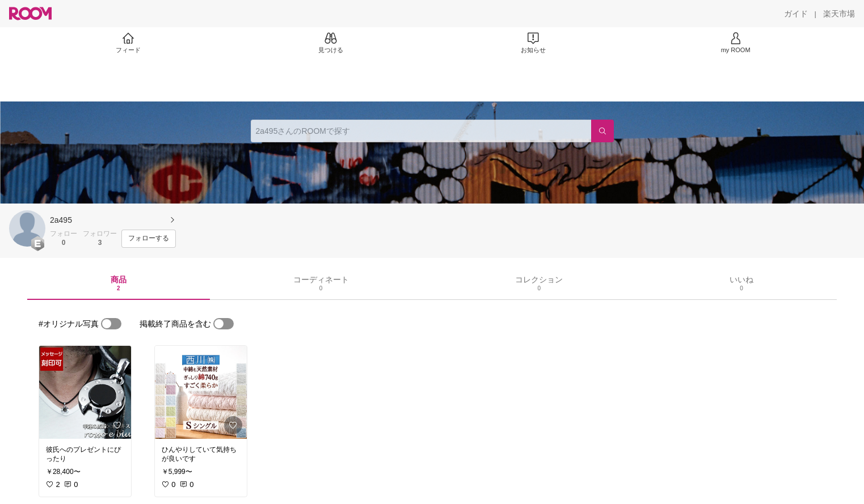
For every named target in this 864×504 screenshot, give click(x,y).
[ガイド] (796, 14)
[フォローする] (149, 239)
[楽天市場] (839, 14)
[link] (85, 392)
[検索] (602, 131)
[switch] (111, 324)
